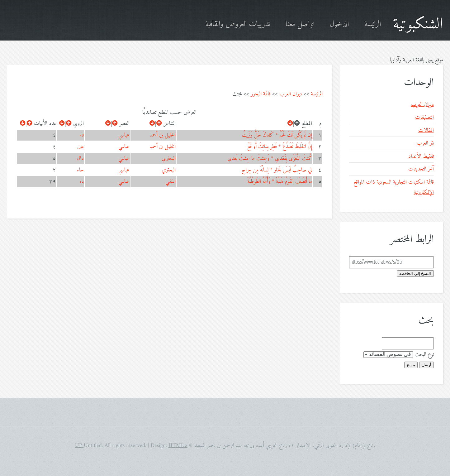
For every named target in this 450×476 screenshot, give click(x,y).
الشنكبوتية (418, 24)
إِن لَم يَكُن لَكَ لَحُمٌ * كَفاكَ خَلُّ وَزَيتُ (277, 135)
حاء (80, 170)
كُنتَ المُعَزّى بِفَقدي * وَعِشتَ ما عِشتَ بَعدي (270, 159)
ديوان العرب (291, 94)
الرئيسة (373, 24)
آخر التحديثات (421, 169)
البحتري (169, 159)
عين (81, 147)
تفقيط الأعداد (421, 156)
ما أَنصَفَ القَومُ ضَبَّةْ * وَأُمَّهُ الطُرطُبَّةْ (280, 182)
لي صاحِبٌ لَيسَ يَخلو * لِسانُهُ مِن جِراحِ (277, 170)
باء (82, 182)
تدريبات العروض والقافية (238, 24)
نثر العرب (425, 143)
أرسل (426, 365)
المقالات (426, 130)
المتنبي (171, 182)
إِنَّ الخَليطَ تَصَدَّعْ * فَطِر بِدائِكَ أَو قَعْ (280, 147)
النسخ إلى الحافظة (415, 274)
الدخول (339, 24)
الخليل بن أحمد (163, 135)
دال (80, 159)
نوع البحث (424, 355)
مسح (411, 365)
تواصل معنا (300, 24)
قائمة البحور (261, 94)
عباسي (124, 135)
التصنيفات (424, 117)
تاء (82, 135)
